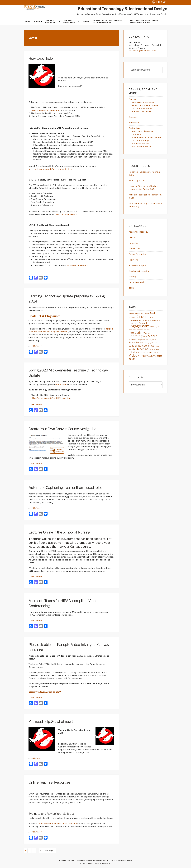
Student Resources (142, 108)
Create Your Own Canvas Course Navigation (62, 429)
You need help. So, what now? (51, 722)
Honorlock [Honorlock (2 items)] (143, 330)
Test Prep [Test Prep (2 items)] (156, 350)
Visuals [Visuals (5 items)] (150, 356)
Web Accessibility (103, 860)
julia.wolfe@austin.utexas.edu (45, 110)
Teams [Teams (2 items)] (151, 350)
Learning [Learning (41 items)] (136, 336)
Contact (133, 117)
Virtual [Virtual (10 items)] (142, 356)
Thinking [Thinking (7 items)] (133, 352)
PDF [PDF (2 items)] (137, 340)
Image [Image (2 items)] (148, 330)
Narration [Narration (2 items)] (132, 340)
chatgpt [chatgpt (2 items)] (150, 317)
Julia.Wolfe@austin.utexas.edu (143, 51)
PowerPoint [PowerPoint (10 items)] (135, 343)
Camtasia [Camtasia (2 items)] (132, 317)
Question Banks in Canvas (145, 105)
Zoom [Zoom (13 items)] (132, 359)
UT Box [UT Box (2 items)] (155, 353)
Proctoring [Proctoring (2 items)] (146, 343)
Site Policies (91, 860)
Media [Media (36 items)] (153, 336)
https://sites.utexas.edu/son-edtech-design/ (50, 169)
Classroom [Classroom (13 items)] (135, 320)
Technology (134, 128)
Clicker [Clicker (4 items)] (145, 320)
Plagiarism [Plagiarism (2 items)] (142, 340)
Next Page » (49, 851)
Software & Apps (137, 265)
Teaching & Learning (139, 271)
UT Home (62, 860)
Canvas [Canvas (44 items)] (141, 317)
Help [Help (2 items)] (137, 330)
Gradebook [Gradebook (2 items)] (132, 330)
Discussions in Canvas (143, 102)
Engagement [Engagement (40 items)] (139, 326)
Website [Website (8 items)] (158, 356)
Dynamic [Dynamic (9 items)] (143, 323)
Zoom (131, 288)
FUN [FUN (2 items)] (151, 327)
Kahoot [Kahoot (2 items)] (148, 333)
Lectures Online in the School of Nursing (59, 532)
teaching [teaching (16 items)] (143, 349)
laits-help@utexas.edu (77, 265)
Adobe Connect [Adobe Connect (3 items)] (135, 314)
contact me (61, 384)
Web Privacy (115, 860)
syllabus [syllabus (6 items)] (133, 349)
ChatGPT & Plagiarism (44, 316)
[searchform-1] (146, 70)
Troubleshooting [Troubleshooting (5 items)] (145, 352)
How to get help (41, 58)
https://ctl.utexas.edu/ (66, 214)
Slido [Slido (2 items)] (157, 346)
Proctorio (134, 260)
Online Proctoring (138, 254)
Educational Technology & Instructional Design (123, 9)
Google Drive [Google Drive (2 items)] (157, 327)
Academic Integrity (138, 232)
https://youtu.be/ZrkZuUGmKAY (45, 692)
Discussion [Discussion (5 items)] (133, 323)
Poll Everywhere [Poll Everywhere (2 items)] (151, 340)
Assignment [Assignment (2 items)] (145, 314)
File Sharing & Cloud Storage (147, 137)
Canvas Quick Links (142, 111)
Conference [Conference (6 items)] (154, 320)
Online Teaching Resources (49, 782)
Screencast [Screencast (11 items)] (149, 346)
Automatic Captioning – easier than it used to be (65, 488)
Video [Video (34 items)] (133, 355)
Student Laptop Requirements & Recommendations (142, 143)
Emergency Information (76, 860)
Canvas (132, 99)
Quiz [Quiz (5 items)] (151, 343)
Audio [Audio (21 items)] (153, 313)
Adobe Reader (127, 860)
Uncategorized (136, 282)
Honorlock (134, 243)
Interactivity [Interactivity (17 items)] (137, 333)
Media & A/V (135, 249)
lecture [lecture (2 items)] (145, 337)
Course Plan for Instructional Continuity (57, 823)
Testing (133, 277)
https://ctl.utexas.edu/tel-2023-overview (51, 398)
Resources (134, 123)
